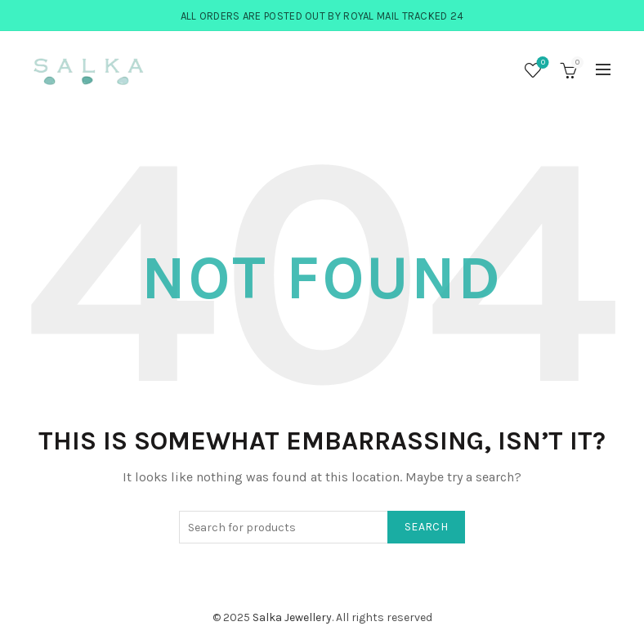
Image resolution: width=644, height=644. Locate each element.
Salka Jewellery (292, 617)
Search (426, 527)
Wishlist (541, 63)
